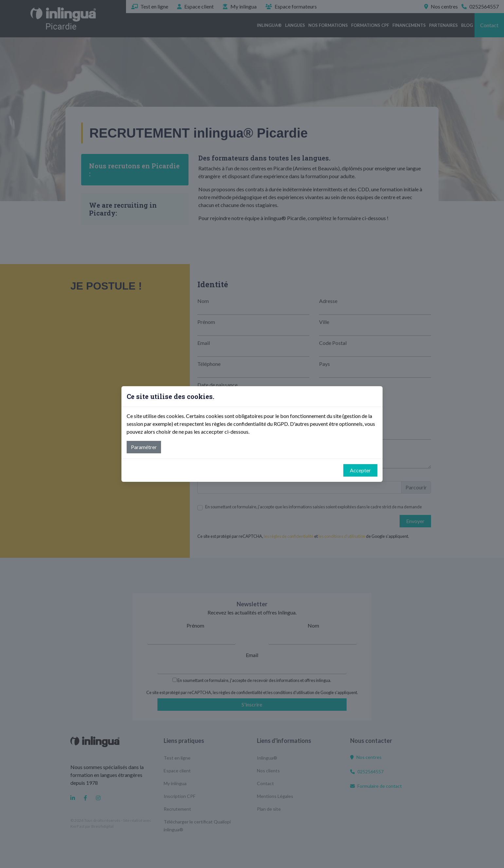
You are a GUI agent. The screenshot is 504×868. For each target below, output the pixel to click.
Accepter (360, 470)
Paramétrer (144, 447)
